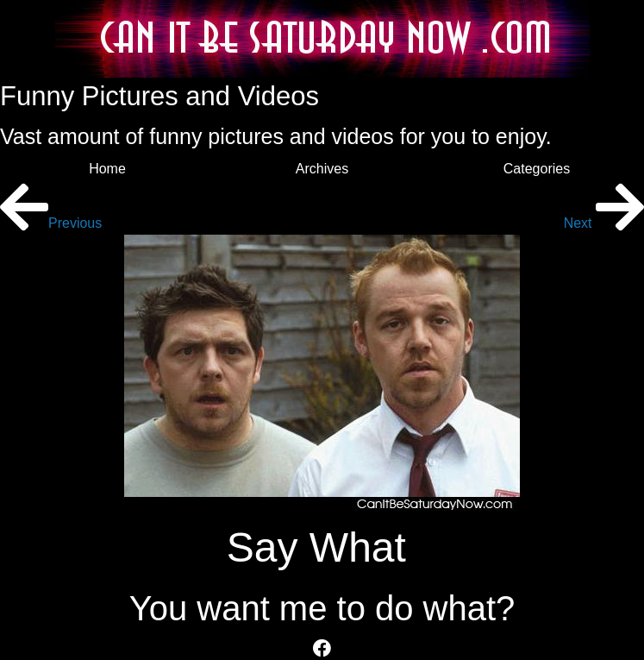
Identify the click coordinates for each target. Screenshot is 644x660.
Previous (51, 223)
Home (107, 169)
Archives (322, 169)
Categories (537, 169)
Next (604, 223)
